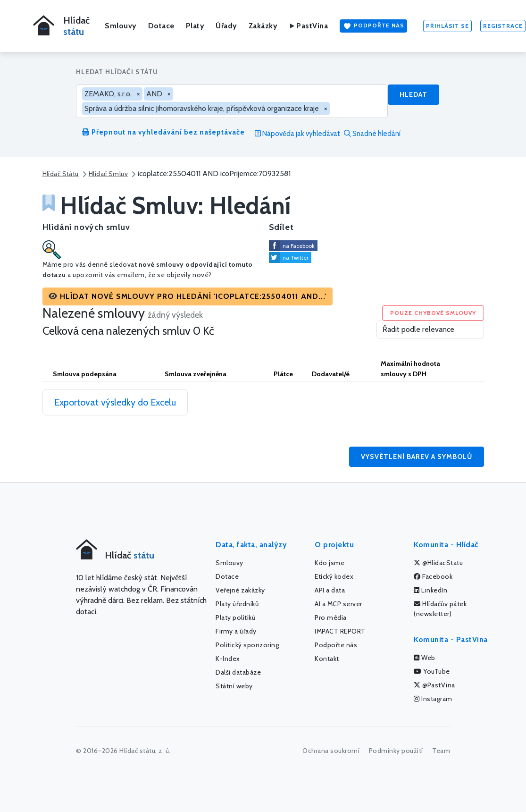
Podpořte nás (373, 26)
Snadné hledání (372, 134)
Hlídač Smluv (108, 174)
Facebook (433, 576)
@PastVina (434, 685)
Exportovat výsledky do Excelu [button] (115, 402)
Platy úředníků (237, 604)
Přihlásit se (447, 26)
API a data (330, 590)
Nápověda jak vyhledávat (297, 134)
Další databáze (238, 672)
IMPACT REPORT (340, 631)
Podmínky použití (396, 751)
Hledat (413, 94)
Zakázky (263, 26)
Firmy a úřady (236, 631)
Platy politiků (235, 617)
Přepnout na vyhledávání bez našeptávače (163, 132)
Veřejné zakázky (240, 590)
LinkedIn (430, 590)
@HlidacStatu (438, 563)
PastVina (308, 26)
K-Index (228, 659)
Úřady (226, 26)
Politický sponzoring (247, 645)
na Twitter (296, 258)
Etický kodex (334, 576)
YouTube (432, 671)
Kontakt (327, 659)
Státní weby (234, 686)
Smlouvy (121, 26)
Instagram (433, 699)
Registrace (503, 26)
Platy (195, 26)
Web (425, 658)
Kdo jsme (330, 563)
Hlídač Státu (61, 174)
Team (441, 751)
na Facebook (299, 246)
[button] (188, 296)
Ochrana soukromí (331, 751)
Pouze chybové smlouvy (433, 313)
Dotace (161, 26)
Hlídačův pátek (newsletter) (440, 609)
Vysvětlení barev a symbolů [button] (417, 457)
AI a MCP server (338, 604)
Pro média (331, 617)
